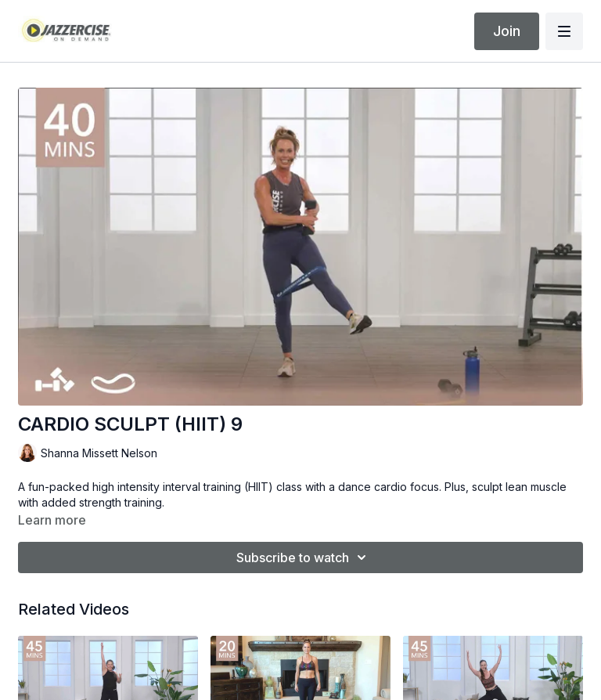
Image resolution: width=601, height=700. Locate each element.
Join (507, 31)
